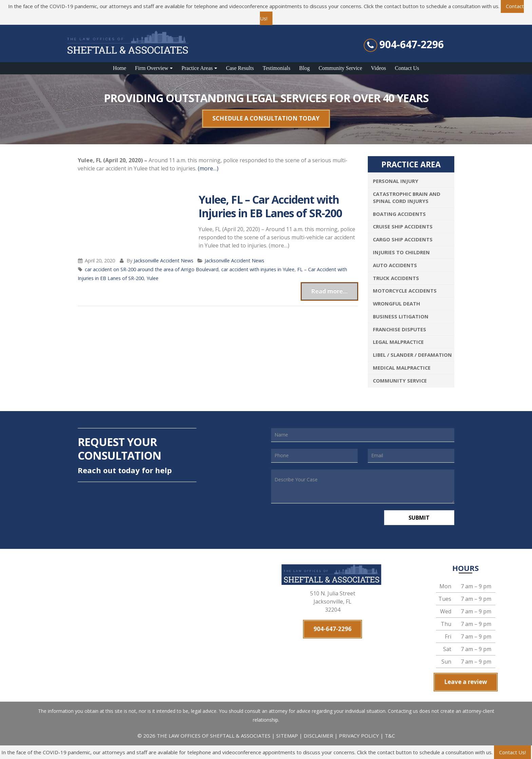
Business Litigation (401, 316)
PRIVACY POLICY (359, 736)
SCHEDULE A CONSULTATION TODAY (266, 118)
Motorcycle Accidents (405, 291)
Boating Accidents (399, 214)
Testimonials (277, 68)
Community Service (340, 68)
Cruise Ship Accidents (403, 226)
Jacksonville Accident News (164, 261)
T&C (390, 736)
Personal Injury (396, 181)
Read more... (329, 291)
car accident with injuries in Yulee (258, 269)
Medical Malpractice (402, 368)
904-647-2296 (412, 44)
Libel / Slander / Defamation (412, 355)
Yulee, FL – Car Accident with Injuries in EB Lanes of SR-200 (270, 206)
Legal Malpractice (398, 342)
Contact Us (407, 68)
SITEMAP (288, 736)
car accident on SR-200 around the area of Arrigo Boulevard (152, 269)
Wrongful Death (396, 303)
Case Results (240, 68)
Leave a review (466, 682)
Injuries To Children (401, 252)
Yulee (153, 278)
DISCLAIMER (318, 736)
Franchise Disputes (400, 329)
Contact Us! (512, 752)
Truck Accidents (396, 278)
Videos (378, 68)
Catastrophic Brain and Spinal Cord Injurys (407, 197)
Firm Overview (152, 68)
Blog (305, 68)
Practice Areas (197, 68)
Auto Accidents (395, 265)
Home (120, 68)
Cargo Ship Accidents (403, 239)
